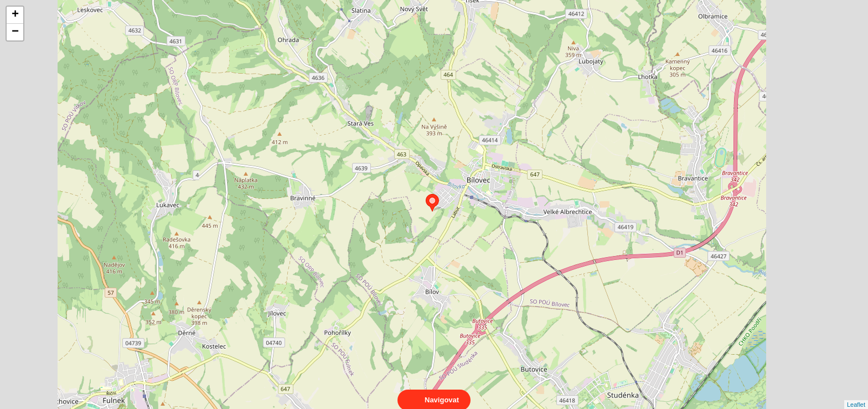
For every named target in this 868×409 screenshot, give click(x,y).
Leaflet (856, 395)
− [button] (15, 32)
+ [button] (15, 15)
